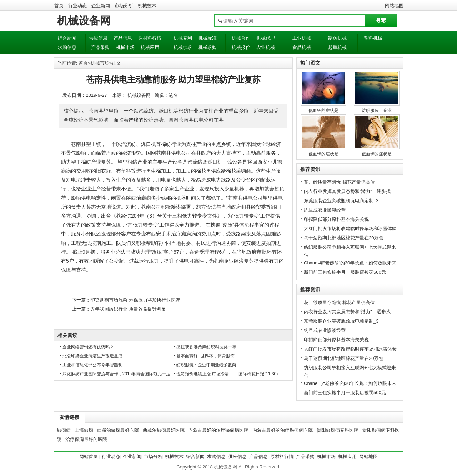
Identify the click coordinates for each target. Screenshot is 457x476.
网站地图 (394, 6)
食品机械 (302, 47)
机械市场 (125, 47)
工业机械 (302, 38)
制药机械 (337, 38)
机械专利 (183, 38)
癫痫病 (64, 430)
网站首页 (89, 457)
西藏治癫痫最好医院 (118, 430)
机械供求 (183, 47)
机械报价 (241, 47)
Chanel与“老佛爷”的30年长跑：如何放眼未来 (350, 263)
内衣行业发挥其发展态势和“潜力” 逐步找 (347, 191)
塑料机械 (373, 38)
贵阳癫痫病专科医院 (338, 430)
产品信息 (123, 38)
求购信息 (67, 47)
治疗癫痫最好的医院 (86, 439)
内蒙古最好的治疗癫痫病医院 (218, 430)
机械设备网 (84, 21)
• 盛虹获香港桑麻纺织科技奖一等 (205, 347)
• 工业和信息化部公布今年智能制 (91, 365)
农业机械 (266, 47)
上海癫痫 (84, 430)
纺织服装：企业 (377, 110)
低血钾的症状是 (323, 110)
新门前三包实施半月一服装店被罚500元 (345, 272)
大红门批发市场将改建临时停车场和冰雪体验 (350, 229)
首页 (59, 6)
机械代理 (266, 38)
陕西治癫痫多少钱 (146, 198)
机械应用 (150, 47)
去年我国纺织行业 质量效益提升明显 (128, 309)
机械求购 (207, 47)
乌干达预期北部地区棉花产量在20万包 (343, 238)
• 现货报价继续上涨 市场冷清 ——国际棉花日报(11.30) (226, 374)
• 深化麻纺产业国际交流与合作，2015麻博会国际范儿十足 (115, 374)
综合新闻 (67, 38)
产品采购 (100, 47)
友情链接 (69, 417)
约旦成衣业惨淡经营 (325, 210)
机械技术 (147, 6)
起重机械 (337, 47)
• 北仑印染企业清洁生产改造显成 (91, 356)
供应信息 (98, 38)
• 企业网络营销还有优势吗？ (87, 347)
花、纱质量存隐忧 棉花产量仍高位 (339, 182)
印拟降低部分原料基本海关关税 (336, 219)
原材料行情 (150, 38)
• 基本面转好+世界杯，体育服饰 (204, 356)
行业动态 (77, 6)
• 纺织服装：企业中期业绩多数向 (205, 365)
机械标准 (207, 38)
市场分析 (124, 6)
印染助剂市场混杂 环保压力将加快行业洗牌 (135, 300)
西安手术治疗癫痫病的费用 (181, 234)
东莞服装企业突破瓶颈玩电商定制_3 (341, 201)
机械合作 (241, 38)
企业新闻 (101, 6)
